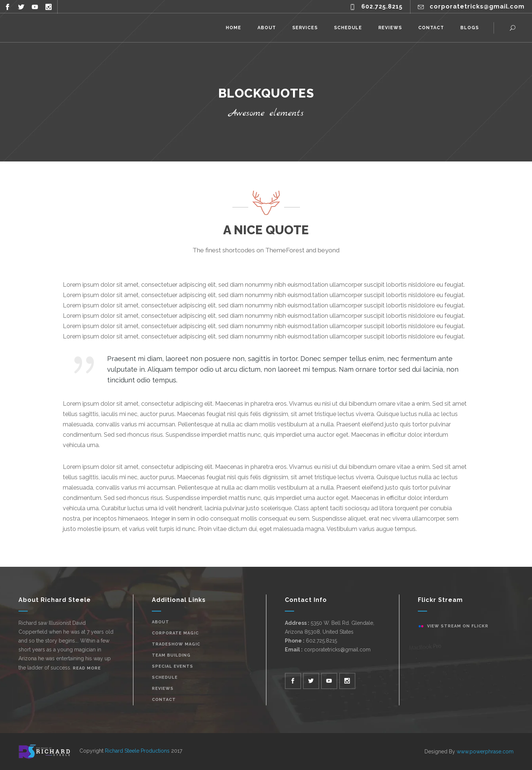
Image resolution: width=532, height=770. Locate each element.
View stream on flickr (458, 626)
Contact (164, 700)
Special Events (173, 666)
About (161, 622)
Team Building (171, 655)
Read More (87, 668)
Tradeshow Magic (176, 644)
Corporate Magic (175, 633)
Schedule (165, 677)
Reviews (163, 689)
